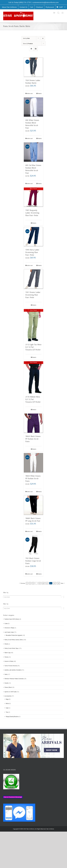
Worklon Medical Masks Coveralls (14, 679)
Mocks (6, 657)
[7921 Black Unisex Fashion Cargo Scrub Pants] (33, 545)
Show (28, 44)
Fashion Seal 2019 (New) (12, 619)
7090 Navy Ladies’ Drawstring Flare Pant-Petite (32, 252)
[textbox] (33, 597)
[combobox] (33, 597)
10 (43, 583)
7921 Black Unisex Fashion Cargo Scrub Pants (33, 561)
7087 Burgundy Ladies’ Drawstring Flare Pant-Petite (32, 213)
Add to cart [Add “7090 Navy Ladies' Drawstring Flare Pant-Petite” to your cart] (30, 265)
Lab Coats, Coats (9, 632)
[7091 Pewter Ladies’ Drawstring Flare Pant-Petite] (33, 279)
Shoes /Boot (8, 687)
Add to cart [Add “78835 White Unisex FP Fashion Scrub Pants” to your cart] (30, 492)
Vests (6, 674)
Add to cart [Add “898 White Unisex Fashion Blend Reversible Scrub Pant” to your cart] (30, 138)
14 (58, 583)
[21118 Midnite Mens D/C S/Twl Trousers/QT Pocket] (33, 377)
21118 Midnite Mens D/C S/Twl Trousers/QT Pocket (33, 399)
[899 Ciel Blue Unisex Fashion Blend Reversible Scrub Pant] (33, 152)
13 (55, 583)
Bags (7, 699)
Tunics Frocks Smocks (11, 666)
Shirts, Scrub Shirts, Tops (11, 648)
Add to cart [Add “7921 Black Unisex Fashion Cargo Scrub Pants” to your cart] (30, 574)
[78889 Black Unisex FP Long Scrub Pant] (33, 505)
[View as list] (36, 49)
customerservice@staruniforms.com (46, 2)
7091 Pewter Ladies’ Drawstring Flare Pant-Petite (33, 295)
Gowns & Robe (9, 661)
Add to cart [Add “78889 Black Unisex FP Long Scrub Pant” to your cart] (30, 531)
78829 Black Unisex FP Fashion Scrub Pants (33, 439)
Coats (6, 623)
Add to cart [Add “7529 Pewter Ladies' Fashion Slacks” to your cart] (30, 93)
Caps (7, 708)
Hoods (6, 683)
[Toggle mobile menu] (63, 13)
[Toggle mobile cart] (54, 13)
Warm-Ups (7, 653)
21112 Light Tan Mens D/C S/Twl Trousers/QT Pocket (33, 347)
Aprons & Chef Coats (10, 692)
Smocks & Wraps (9, 628)
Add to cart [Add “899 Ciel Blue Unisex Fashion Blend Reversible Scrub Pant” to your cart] (30, 183)
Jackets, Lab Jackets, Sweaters (13, 670)
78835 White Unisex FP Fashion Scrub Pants (33, 478)
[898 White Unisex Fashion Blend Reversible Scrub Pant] (33, 107)
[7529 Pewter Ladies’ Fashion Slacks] (33, 67)
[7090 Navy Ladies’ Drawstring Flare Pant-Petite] (33, 237)
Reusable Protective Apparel (14, 635)
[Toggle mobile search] (58, 13)
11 (47, 583)
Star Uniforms (50, 829)
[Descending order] (43, 38)
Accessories (8, 696)
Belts (7, 703)
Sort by (26, 38)
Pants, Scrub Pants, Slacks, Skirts (14, 640)
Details (40, 93)
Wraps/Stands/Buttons (12, 717)
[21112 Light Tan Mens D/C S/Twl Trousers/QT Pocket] (33, 325)
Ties (7, 712)
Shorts (6, 644)
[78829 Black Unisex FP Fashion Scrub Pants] (33, 423)
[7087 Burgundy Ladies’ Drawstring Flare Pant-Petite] (33, 197)
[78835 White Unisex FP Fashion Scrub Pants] (33, 463)
